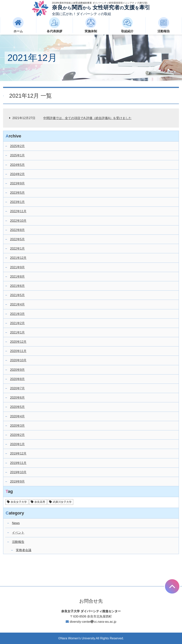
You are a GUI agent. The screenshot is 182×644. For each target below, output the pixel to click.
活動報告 (18, 542)
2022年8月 (17, 230)
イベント (18, 533)
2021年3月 (17, 314)
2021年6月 (17, 286)
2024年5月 (17, 165)
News (16, 523)
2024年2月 (17, 174)
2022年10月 (18, 221)
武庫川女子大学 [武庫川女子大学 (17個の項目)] (62, 502)
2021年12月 (18, 258)
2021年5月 (17, 295)
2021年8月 (17, 277)
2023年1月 (17, 202)
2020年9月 (17, 370)
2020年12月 (18, 342)
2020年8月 (17, 379)
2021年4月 (17, 304)
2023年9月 (17, 183)
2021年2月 (17, 323)
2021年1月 (17, 332)
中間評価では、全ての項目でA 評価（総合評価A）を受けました (87, 118)
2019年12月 (18, 453)
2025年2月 (17, 146)
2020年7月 (17, 388)
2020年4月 (17, 416)
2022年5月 (17, 239)
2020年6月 (17, 398)
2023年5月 (17, 193)
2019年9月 (17, 482)
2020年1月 (17, 444)
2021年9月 (17, 267)
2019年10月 (18, 472)
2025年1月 (17, 155)
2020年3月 (17, 426)
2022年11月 (18, 211)
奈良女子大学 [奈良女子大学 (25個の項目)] (19, 502)
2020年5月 (17, 407)
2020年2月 (17, 435)
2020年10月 (18, 360)
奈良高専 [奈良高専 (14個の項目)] (40, 502)
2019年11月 (18, 463)
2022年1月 (17, 249)
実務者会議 (24, 550)
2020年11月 (18, 351)
